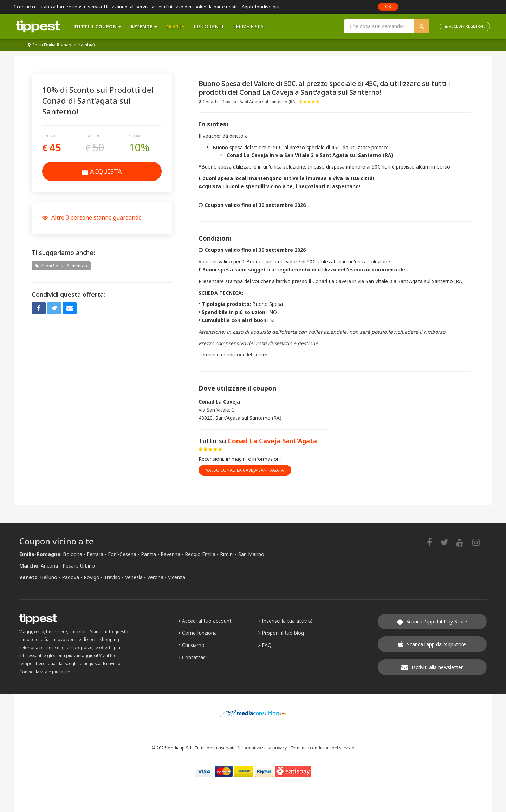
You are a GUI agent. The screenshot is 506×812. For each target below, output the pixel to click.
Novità (175, 27)
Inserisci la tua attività (286, 621)
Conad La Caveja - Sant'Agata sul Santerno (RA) (247, 102)
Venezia (134, 577)
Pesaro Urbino (79, 566)
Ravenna (170, 554)
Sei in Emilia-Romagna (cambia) (61, 45)
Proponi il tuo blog (281, 633)
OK (388, 6)
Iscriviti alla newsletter (432, 667)
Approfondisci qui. (261, 7)
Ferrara (95, 554)
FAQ (265, 645)
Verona (155, 577)
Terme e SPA (248, 27)
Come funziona (198, 633)
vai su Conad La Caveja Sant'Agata (245, 470)
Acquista (102, 171)
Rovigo (92, 577)
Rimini (227, 554)
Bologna (73, 554)
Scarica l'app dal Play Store (432, 621)
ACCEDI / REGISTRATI (465, 26)
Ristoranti (209, 27)
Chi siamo (192, 645)
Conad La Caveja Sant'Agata (272, 441)
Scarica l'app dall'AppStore (432, 644)
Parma (148, 554)
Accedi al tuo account (205, 621)
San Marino (251, 554)
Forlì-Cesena (122, 554)
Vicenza (177, 577)
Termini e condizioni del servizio (235, 355)
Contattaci (193, 657)
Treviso (112, 577)
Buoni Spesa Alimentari (61, 266)
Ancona (49, 566)
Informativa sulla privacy (262, 748)
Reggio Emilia (200, 554)
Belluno (49, 577)
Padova (70, 577)
